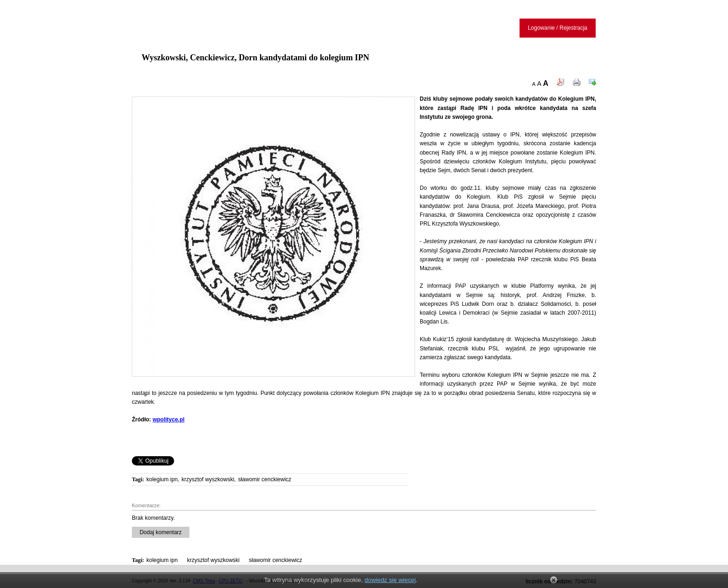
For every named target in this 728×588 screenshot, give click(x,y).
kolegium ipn (162, 479)
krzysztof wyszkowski (208, 479)
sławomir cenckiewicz (265, 479)
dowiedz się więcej (390, 580)
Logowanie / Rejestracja (558, 28)
